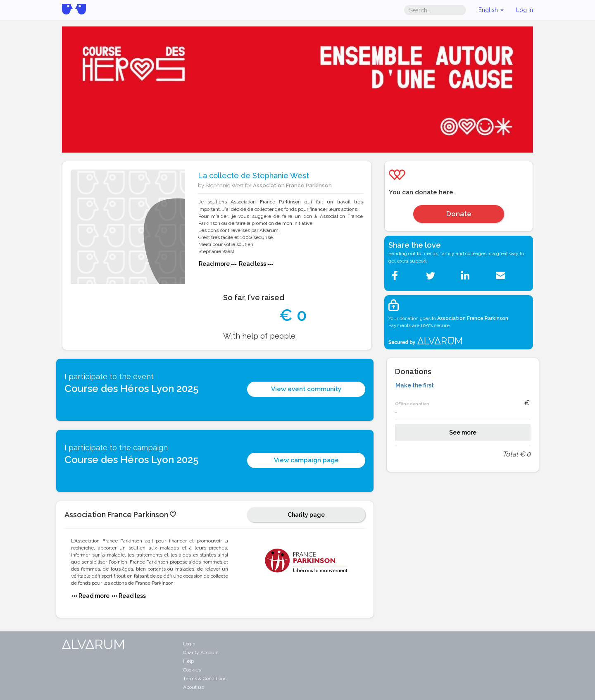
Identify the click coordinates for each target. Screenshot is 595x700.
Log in (525, 10)
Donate (459, 214)
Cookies (192, 670)
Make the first (415, 385)
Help (188, 661)
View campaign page (306, 460)
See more (463, 432)
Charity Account (201, 652)
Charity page (306, 515)
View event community (306, 389)
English (491, 10)
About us (193, 687)
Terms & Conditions (205, 678)
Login (189, 644)
